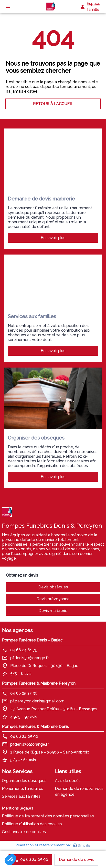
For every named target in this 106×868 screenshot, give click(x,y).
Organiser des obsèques (24, 781)
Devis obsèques (53, 587)
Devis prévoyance (53, 599)
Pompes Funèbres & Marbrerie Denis (35, 727)
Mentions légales (18, 808)
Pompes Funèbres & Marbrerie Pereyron (39, 683)
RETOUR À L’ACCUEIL (53, 104)
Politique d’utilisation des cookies (32, 824)
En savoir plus (53, 238)
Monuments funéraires (23, 789)
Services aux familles (21, 796)
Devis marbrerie (53, 611)
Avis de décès (68, 781)
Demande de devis (76, 860)
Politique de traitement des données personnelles (48, 816)
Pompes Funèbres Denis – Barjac (32, 640)
